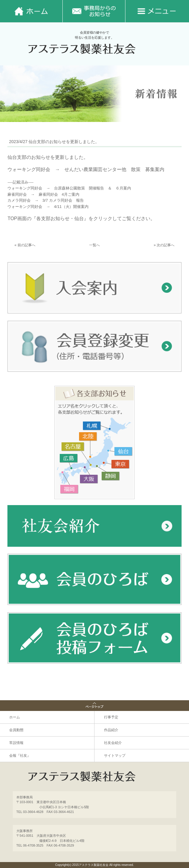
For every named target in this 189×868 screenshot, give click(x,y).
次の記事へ (166, 245)
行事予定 (111, 717)
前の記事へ (26, 245)
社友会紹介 (113, 743)
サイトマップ (115, 756)
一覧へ (94, 245)
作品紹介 (111, 730)
